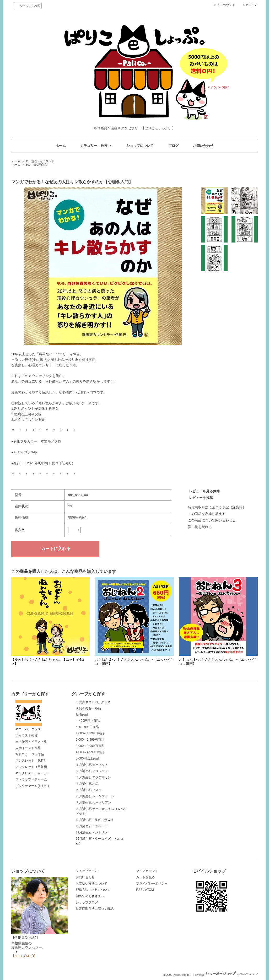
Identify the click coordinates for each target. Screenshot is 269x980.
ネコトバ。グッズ (29, 715)
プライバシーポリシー (152, 884)
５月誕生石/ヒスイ (89, 790)
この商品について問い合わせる (212, 520)
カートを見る (146, 877)
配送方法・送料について (93, 890)
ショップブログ (87, 902)
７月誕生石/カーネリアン (93, 803)
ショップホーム (87, 871)
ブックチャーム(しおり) (32, 786)
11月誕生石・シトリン (92, 832)
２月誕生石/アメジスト (92, 771)
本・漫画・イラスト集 (40, 161)
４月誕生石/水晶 (87, 784)
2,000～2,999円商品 (90, 740)
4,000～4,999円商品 (90, 752)
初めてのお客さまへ (90, 896)
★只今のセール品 (88, 708)
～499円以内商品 (88, 721)
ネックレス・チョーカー (33, 773)
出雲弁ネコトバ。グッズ (93, 702)
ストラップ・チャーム (31, 779)
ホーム (61, 146)
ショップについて (140, 146)
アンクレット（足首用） (33, 767)
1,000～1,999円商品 (90, 733)
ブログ (173, 146)
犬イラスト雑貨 (26, 735)
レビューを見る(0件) (205, 491)
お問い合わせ (203, 146)
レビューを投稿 (201, 498)
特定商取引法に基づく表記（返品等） (217, 507)
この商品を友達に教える (207, 514)
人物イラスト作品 (28, 748)
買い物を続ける (200, 527)
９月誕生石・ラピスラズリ (95, 820)
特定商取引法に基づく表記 (95, 909)
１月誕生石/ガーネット (92, 765)
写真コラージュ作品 (30, 754)
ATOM (149, 890)
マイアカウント (224, 5)
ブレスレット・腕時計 (31, 761)
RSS (139, 890)
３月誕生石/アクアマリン (93, 777)
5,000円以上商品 (88, 758)
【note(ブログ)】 (24, 956)
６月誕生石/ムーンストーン (95, 796)
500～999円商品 (36, 165)
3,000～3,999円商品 (90, 746)
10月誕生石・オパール (92, 826)
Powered (226, 975)
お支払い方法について (92, 884)
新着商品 (82, 714)
